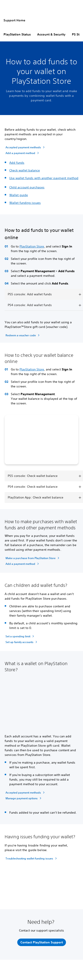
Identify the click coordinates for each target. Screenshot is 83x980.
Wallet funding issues (25, 203)
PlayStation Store (32, 246)
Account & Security (51, 34)
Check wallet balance (25, 170)
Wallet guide (19, 195)
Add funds (17, 163)
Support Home (14, 20)
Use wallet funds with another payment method (44, 178)
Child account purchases (27, 187)
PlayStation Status (17, 34)
